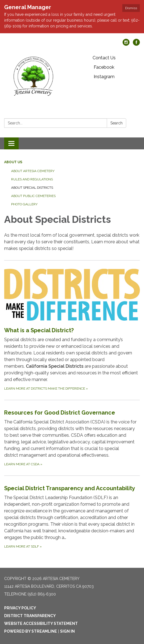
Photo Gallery (24, 204)
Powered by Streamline (31, 631)
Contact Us (104, 58)
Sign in (67, 631)
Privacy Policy (20, 608)
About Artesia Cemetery (33, 171)
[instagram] (126, 44)
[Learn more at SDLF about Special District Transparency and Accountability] (72, 517)
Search (116, 123)
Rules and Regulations (32, 179)
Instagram (104, 77)
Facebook (104, 67)
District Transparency (30, 616)
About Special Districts (32, 188)
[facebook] (136, 44)
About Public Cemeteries (33, 196)
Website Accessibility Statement (41, 623)
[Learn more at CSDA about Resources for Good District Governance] (72, 438)
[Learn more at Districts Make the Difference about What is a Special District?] (72, 330)
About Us (13, 162)
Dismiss (131, 8)
